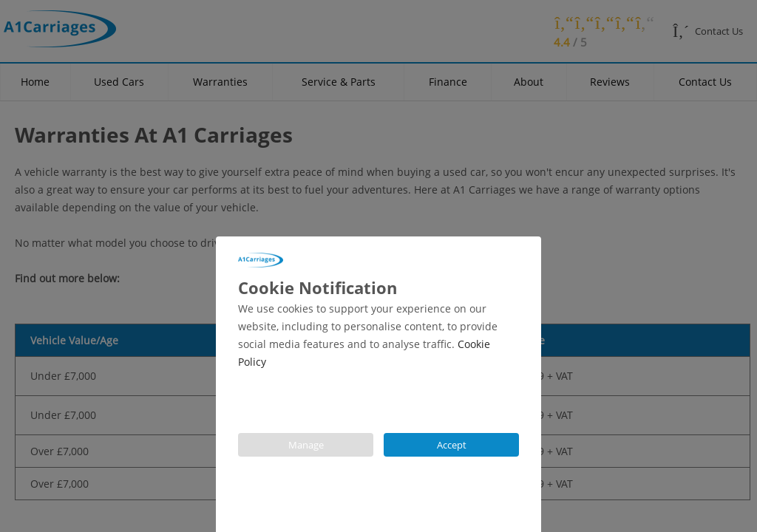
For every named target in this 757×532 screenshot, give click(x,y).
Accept (452, 445)
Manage (306, 445)
